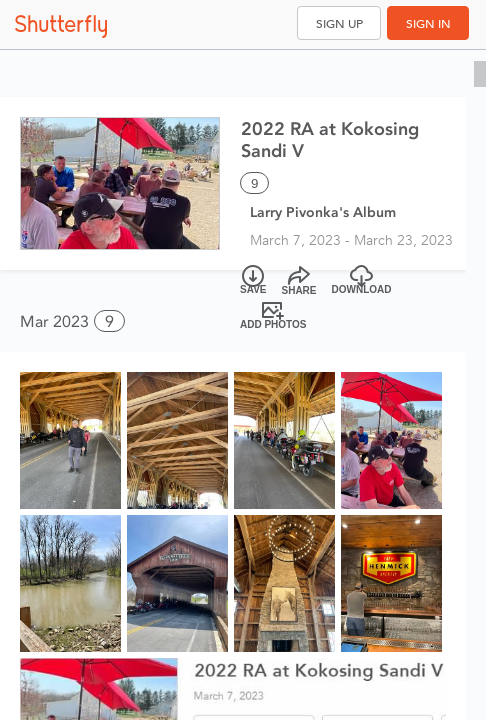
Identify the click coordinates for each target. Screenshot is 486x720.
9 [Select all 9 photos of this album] (254, 183)
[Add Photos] (273, 315)
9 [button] (109, 321)
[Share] (299, 281)
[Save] (253, 281)
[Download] (362, 281)
